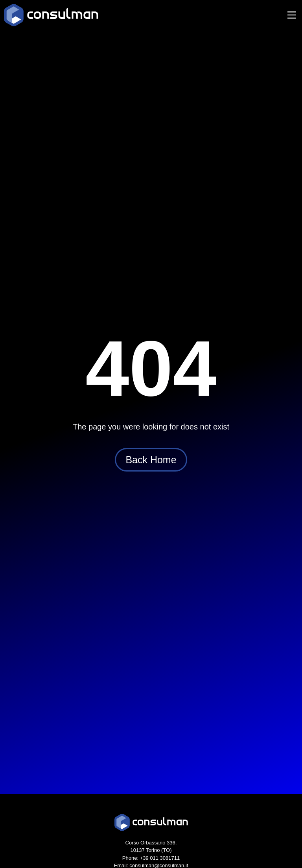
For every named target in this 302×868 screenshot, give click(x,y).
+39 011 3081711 (160, 858)
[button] (292, 16)
